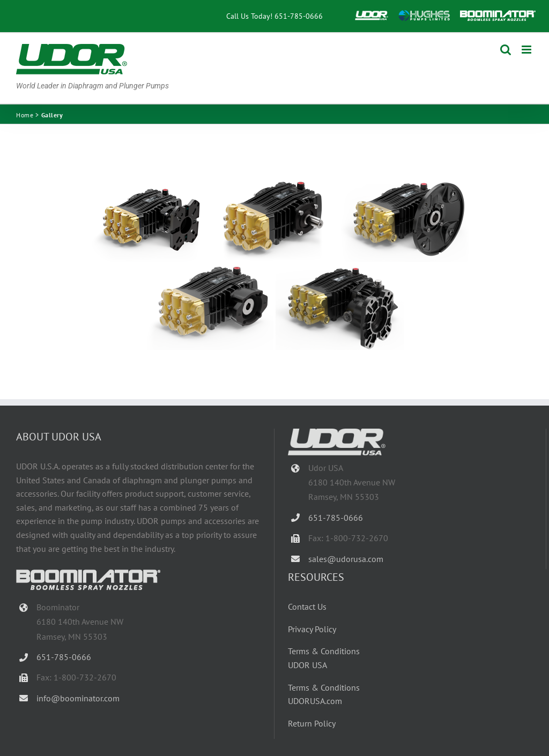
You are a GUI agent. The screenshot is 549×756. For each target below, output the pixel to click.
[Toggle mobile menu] (527, 50)
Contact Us (307, 607)
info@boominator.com (78, 698)
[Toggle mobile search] (506, 50)
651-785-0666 (299, 16)
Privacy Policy (312, 629)
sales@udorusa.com (346, 559)
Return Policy (312, 723)
